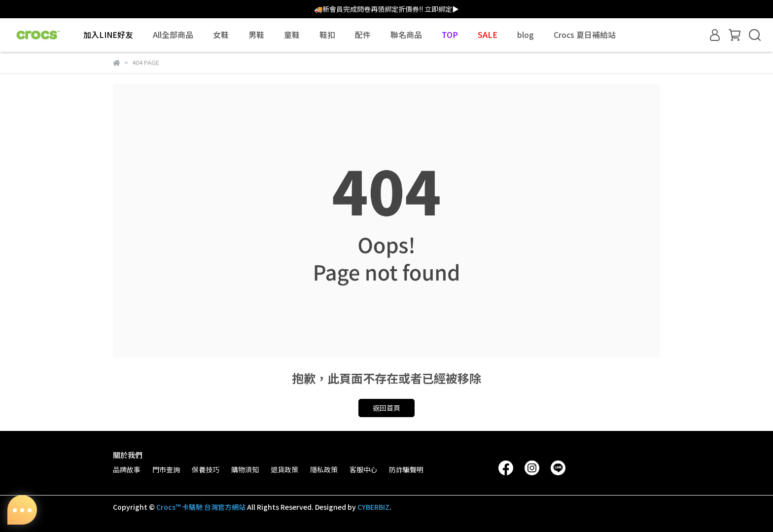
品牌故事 (127, 469)
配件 (363, 35)
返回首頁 (386, 408)
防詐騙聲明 (406, 469)
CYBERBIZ (373, 507)
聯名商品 (406, 35)
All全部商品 (173, 35)
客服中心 (363, 469)
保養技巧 (206, 469)
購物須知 (245, 469)
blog (526, 35)
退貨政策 (284, 469)
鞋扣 (327, 35)
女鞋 (221, 35)
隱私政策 (324, 469)
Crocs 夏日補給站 (585, 35)
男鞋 (256, 35)
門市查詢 (166, 469)
